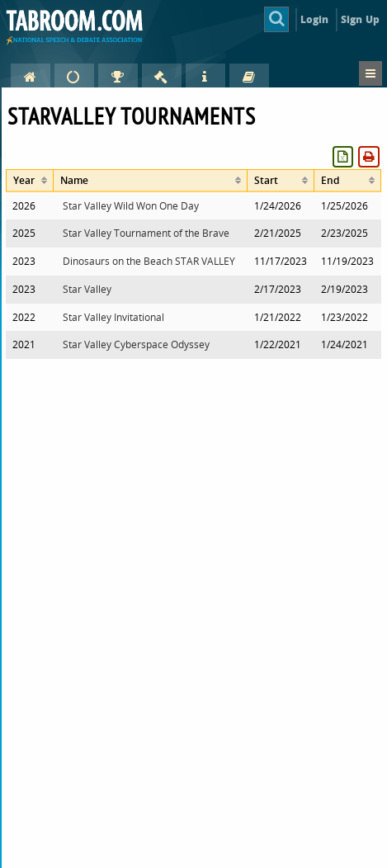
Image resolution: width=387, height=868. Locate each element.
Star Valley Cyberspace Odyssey (136, 344)
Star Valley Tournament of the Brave (146, 233)
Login (315, 19)
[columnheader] (30, 180)
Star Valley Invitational (113, 317)
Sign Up (360, 19)
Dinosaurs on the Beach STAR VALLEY (149, 261)
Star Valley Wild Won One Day (131, 206)
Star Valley (87, 289)
